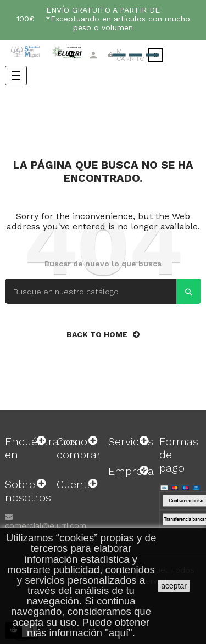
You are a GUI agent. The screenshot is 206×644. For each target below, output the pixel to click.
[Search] (103, 291)
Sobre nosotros (28, 491)
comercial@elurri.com (46, 525)
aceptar (174, 586)
